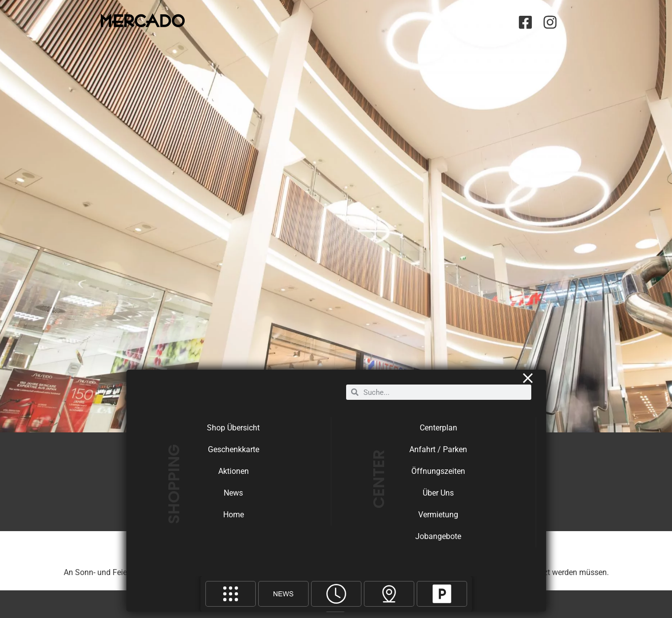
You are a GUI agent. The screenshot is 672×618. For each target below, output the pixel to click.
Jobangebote (438, 543)
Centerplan (438, 434)
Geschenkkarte (234, 456)
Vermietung (438, 521)
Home (234, 521)
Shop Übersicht (233, 434)
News (233, 499)
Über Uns (438, 499)
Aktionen (234, 478)
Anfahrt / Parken (438, 456)
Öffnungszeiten (438, 478)
